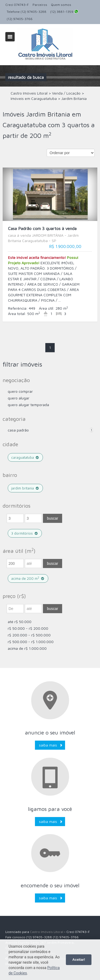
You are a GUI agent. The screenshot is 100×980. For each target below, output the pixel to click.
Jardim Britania (25, 488)
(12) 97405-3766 (20, 19)
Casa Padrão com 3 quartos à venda (50, 235)
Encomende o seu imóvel (50, 885)
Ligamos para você (50, 809)
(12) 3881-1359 (64, 12)
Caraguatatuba (25, 457)
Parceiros (40, 5)
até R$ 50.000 (20, 622)
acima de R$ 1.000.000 (27, 648)
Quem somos (61, 5)
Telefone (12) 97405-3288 (27, 12)
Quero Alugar (19, 398)
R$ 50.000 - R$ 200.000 (28, 628)
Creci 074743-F (17, 5)
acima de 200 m (28, 578)
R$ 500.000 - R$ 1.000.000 (31, 642)
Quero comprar (20, 391)
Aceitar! (79, 960)
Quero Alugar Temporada (28, 405)
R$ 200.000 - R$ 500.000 (29, 635)
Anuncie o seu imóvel (50, 732)
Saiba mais (48, 745)
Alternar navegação (10, 37)
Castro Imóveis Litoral (47, 932)
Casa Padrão (18, 430)
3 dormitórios (25, 533)
